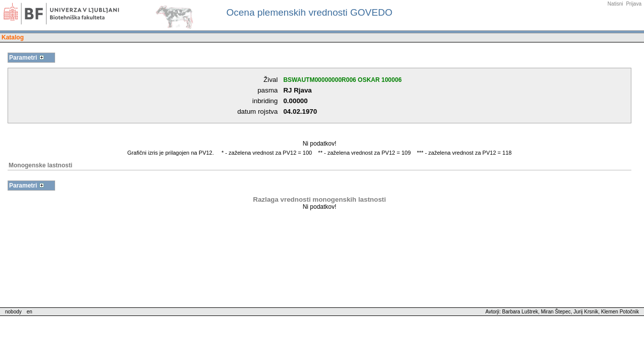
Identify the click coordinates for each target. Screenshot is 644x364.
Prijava (634, 4)
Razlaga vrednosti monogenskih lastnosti (320, 199)
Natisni (615, 4)
